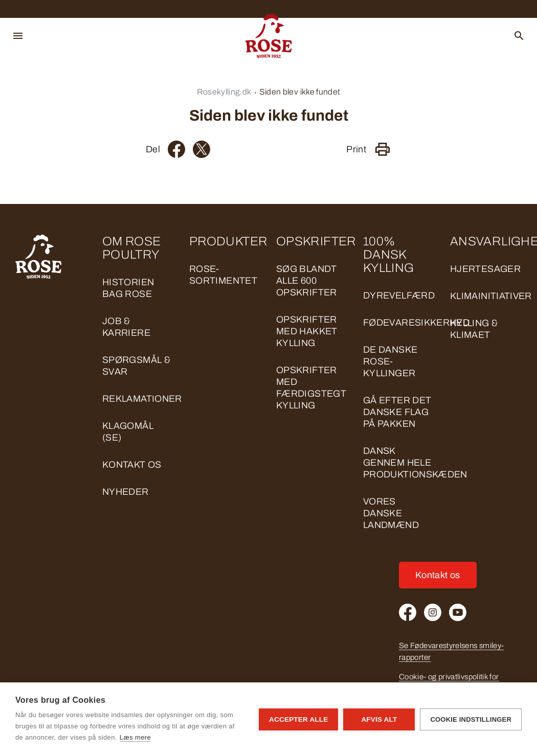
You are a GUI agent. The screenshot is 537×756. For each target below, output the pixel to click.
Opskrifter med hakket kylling (307, 331)
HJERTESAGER (485, 269)
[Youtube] (458, 612)
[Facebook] (176, 149)
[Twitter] (202, 149)
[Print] (383, 149)
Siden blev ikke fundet (300, 92)
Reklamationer (142, 399)
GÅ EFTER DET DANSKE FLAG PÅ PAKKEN (397, 412)
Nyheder (126, 492)
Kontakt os (132, 465)
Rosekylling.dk (224, 92)
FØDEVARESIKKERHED (416, 323)
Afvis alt (379, 719)
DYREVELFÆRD (399, 295)
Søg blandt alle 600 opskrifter (307, 281)
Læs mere (135, 737)
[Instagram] (433, 612)
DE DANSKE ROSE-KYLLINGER (390, 361)
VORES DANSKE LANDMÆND (391, 513)
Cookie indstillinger (471, 719)
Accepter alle (298, 719)
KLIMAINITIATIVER (491, 296)
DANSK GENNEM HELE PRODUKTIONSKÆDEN (415, 463)
